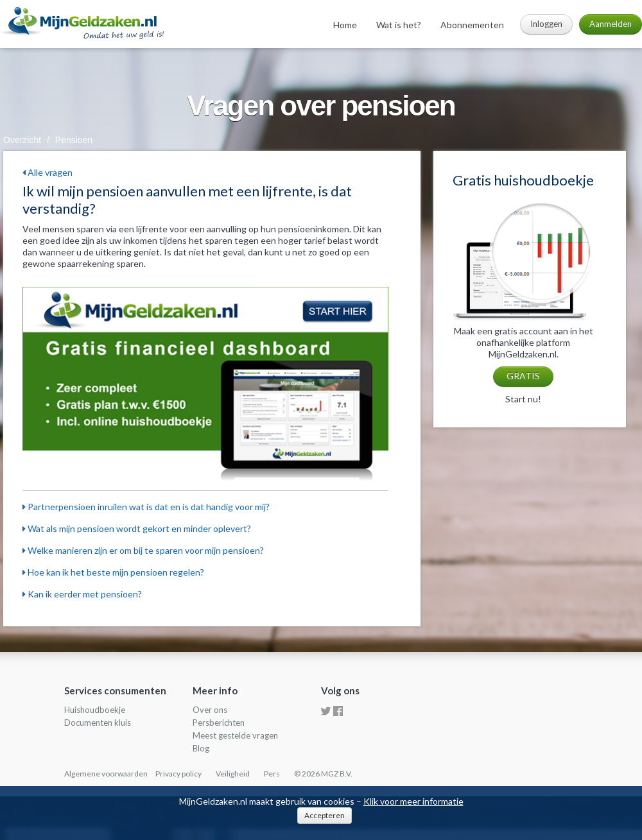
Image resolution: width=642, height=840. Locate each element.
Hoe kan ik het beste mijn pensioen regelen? (113, 572)
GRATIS (523, 376)
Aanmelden (611, 24)
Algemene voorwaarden (106, 774)
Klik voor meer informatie (413, 801)
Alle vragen (48, 172)
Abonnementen (472, 25)
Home (345, 25)
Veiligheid (233, 774)
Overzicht (22, 140)
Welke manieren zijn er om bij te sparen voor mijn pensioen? (143, 550)
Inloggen (546, 24)
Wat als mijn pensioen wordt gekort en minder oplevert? (137, 528)
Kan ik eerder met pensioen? (82, 594)
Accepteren (325, 815)
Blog (201, 748)
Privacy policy (178, 774)
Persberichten (219, 723)
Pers (272, 774)
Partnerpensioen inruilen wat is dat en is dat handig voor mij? (146, 507)
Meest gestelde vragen (235, 735)
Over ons (210, 710)
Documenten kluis (98, 723)
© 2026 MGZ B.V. (323, 774)
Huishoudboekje (95, 710)
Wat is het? (399, 25)
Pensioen (74, 140)
